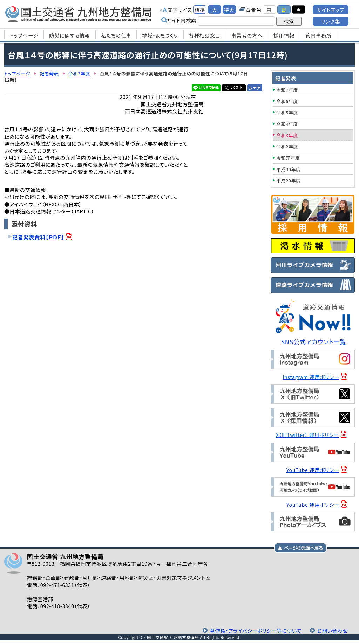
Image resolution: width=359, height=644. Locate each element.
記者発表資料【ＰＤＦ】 (38, 237)
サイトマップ (331, 10)
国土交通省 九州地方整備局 (79, 14)
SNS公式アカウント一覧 (314, 342)
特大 (229, 10)
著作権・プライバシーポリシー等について (256, 630)
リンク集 (331, 21)
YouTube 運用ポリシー (313, 470)
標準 (200, 10)
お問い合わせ (332, 630)
